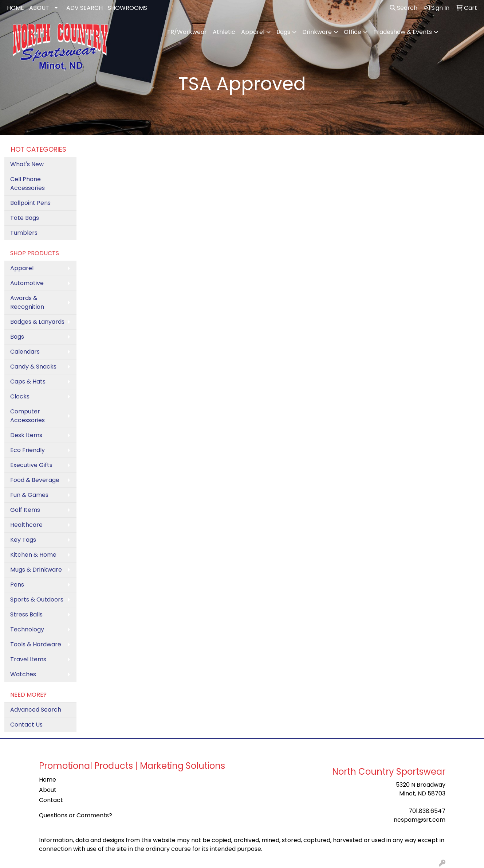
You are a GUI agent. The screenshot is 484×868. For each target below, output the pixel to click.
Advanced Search (36, 710)
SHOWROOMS (127, 8)
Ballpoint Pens (30, 203)
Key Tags (23, 540)
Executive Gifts (31, 465)
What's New (27, 164)
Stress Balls (26, 614)
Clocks (20, 396)
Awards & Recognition (27, 302)
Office (353, 32)
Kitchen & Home (33, 555)
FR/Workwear (187, 32)
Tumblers (24, 233)
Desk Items (26, 435)
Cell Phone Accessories (27, 184)
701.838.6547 (427, 811)
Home (48, 780)
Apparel (253, 32)
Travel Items (28, 659)
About (48, 790)
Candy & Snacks (33, 367)
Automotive (27, 283)
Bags (283, 32)
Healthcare (26, 525)
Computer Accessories (27, 416)
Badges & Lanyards (37, 322)
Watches (23, 674)
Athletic (224, 32)
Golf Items (25, 510)
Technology (27, 629)
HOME (15, 8)
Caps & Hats (28, 382)
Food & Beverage (35, 480)
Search (404, 8)
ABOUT (39, 8)
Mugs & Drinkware (36, 570)
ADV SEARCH (84, 8)
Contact (51, 800)
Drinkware (317, 32)
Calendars (25, 352)
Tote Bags (25, 218)
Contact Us (26, 725)
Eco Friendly (27, 450)
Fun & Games (29, 495)
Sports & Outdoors (37, 600)
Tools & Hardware (36, 644)
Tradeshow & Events (403, 32)
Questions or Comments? (76, 815)
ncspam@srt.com (420, 820)
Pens (17, 585)
